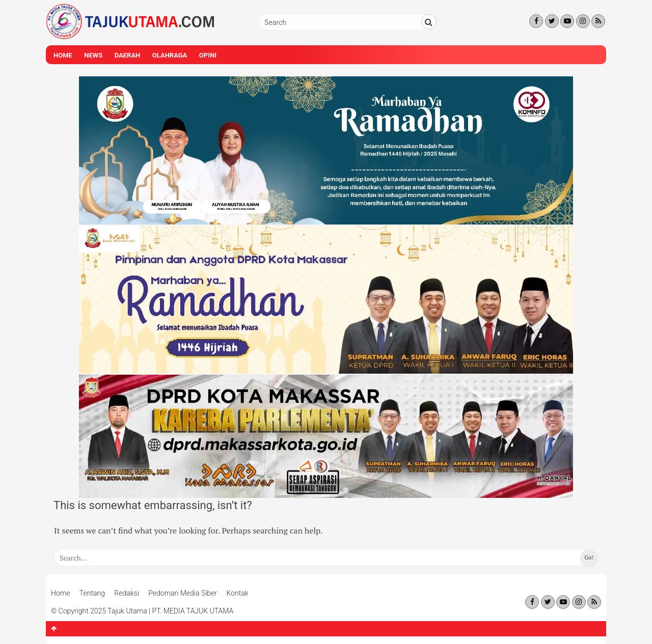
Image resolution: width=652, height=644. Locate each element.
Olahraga (170, 55)
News (93, 55)
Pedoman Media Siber (183, 593)
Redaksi (127, 593)
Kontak (237, 593)
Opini (208, 55)
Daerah (128, 55)
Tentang (92, 593)
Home (63, 55)
